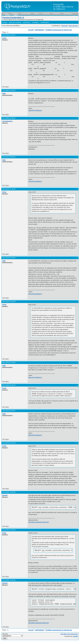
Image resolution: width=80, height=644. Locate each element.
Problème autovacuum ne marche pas (59, 30)
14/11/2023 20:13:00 (9, 443)
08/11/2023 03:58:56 (9, 157)
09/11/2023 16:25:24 (9, 385)
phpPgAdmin (39, 30)
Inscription (36, 22)
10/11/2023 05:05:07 (9, 411)
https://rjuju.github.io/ (35, 110)
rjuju (4, 94)
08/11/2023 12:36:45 (9, 189)
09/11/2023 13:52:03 (9, 302)
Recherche (27, 22)
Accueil (6, 13)
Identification (45, 22)
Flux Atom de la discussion (69, 636)
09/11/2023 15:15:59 (9, 363)
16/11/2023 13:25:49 (9, 581)
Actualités (15, 13)
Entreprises (57, 13)
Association (46, 13)
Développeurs (68, 13)
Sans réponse (73, 26)
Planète (8, 15)
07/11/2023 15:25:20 (9, 90)
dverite (5, 495)
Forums (37, 13)
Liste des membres (15, 22)
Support (16, 15)
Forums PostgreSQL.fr (13, 18)
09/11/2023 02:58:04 (9, 258)
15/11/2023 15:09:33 (9, 492)
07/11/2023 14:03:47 (9, 35)
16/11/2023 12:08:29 (9, 530)
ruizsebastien (7, 121)
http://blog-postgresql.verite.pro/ (39, 522)
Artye (4, 38)
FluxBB (75, 639)
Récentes (65, 26)
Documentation (26, 13)
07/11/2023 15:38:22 (9, 118)
